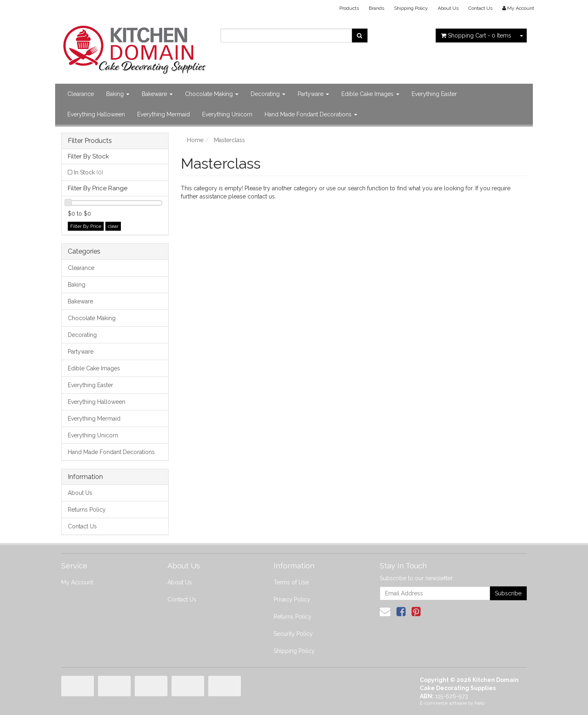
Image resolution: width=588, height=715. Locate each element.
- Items (476, 36)
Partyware (313, 94)
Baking (118, 94)
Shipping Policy (411, 8)
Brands (376, 8)
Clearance (81, 94)
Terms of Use (291, 582)
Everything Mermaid (164, 114)
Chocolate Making (212, 94)
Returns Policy (87, 510)
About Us (448, 8)
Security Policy (293, 634)
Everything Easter (434, 94)
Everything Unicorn (227, 114)
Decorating (268, 94)
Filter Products (90, 141)
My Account (77, 582)
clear (113, 226)
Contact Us (480, 8)
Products (349, 8)
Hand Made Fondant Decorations (311, 114)
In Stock (89, 172)
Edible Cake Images (370, 94)
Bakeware (157, 94)
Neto (480, 703)
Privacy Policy (292, 599)
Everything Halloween (96, 114)
